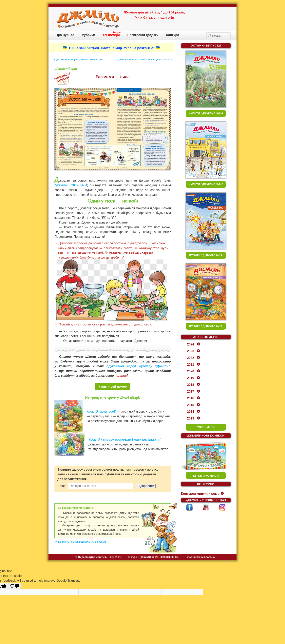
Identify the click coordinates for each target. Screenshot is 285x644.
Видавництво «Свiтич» (93, 557)
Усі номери (111, 35)
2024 (191, 344)
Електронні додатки (143, 35)
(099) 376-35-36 (169, 557)
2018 (191, 385)
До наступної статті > (159, 60)
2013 (191, 418)
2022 (191, 358)
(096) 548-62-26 (149, 557)
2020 (191, 371)
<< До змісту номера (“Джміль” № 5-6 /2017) (79, 60)
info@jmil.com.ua (204, 557)
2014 (191, 412)
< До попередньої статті (131, 60)
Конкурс (173, 35)
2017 (191, 391)
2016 (191, 398)
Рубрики (89, 35)
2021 (191, 365)
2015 (191, 405)
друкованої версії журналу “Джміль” (138, 366)
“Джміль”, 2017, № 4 (71, 185)
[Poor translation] (14, 586)
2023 (191, 351)
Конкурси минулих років (200, 494)
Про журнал (65, 35)
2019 (191, 378)
